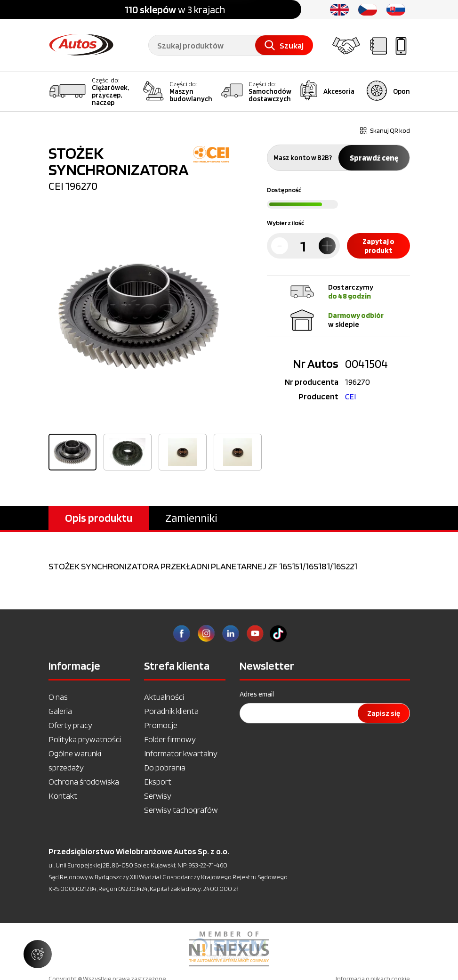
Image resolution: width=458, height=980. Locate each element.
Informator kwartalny (181, 753)
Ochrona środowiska (84, 782)
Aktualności (164, 697)
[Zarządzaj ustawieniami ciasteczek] (38, 954)
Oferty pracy (70, 725)
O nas (58, 697)
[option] (139, 316)
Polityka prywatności (85, 739)
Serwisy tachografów (181, 810)
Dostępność (284, 190)
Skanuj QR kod (385, 130)
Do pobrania (165, 767)
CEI (350, 396)
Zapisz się (384, 713)
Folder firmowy (170, 739)
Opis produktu (99, 518)
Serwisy (158, 796)
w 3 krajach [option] (175, 9)
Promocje (161, 725)
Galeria (60, 711)
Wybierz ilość (285, 223)
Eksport (158, 782)
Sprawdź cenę (374, 158)
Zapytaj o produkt (378, 246)
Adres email (257, 694)
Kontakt (63, 796)
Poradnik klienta (171, 711)
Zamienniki (191, 518)
